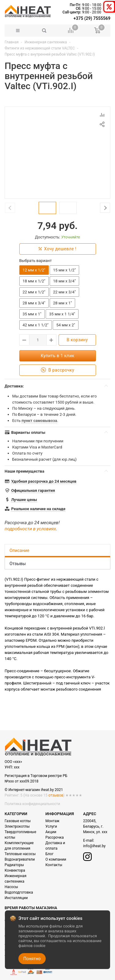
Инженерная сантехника (46, 42)
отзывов (56, 795)
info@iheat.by (94, 846)
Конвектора (15, 870)
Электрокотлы (17, 826)
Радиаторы (14, 865)
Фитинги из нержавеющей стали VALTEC (40, 48)
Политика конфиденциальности (32, 804)
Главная (12, 42)
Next (105, 208)
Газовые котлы (18, 821)
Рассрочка (55, 837)
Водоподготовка (19, 892)
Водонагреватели (20, 859)
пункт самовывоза (39, 421)
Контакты (54, 865)
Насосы (11, 887)
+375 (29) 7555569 (92, 18)
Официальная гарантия (33, 490)
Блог (49, 854)
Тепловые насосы (20, 854)
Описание (19, 550)
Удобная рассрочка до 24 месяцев (44, 481)
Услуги (51, 826)
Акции (51, 832)
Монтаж (52, 821)
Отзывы (18, 564)
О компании (56, 859)
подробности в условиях (30, 529)
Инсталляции (16, 898)
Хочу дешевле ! (57, 249)
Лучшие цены (24, 500)
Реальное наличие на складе (38, 509)
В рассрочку (57, 370)
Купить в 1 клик (58, 356)
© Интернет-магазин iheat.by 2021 (34, 790)
